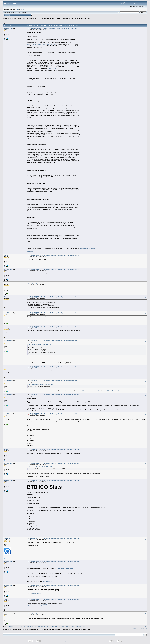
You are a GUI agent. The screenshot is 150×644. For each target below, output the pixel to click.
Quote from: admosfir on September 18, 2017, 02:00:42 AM (41, 467)
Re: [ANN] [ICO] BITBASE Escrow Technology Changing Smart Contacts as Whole (54, 255)
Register (25, 15)
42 (66, 23)
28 (44, 23)
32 (51, 23)
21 (33, 23)
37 (58, 23)
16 (26, 23)
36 (57, 23)
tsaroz (6, 327)
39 (61, 23)
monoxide (7, 539)
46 (72, 23)
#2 (146, 256)
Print (145, 23)
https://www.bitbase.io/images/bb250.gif (38, 605)
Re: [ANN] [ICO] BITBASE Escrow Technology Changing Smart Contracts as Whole (55, 395)
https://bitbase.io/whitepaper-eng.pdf (89, 391)
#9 (146, 368)
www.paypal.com (51, 44)
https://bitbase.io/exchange (65, 568)
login (18, 10)
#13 (145, 450)
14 (23, 23)
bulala (6, 599)
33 (52, 23)
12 (19, 23)
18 (29, 23)
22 (35, 23)
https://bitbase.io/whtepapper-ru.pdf (117, 391)
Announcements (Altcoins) (35, 18)
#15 (145, 481)
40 (63, 23)
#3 (146, 270)
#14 (145, 464)
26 (41, 23)
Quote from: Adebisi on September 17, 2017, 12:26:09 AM (40, 384)
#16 (145, 539)
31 (49, 23)
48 (75, 23)
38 (60, 23)
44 (69, 23)
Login (20, 15)
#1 (146, 29)
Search (16, 15)
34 (54, 23)
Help (12, 15)
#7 (146, 328)
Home (7, 15)
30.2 (22, 13)
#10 (145, 381)
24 (38, 23)
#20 (145, 614)
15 (24, 23)
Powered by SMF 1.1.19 (66, 641)
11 (18, 23)
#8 (146, 341)
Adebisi (6, 367)
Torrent (25, 13)
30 (47, 23)
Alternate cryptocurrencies (19, 18)
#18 (145, 586)
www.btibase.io (52, 69)
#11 (145, 395)
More (29, 15)
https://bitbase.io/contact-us (87, 248)
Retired (6, 255)
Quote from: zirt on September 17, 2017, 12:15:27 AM (39, 344)
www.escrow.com (32, 44)
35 (55, 23)
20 (32, 23)
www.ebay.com (42, 44)
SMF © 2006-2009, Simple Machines (81, 641)
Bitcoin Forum (7, 18)
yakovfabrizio (8, 28)
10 (16, 23)
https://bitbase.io (31, 251)
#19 (145, 600)
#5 (146, 298)
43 (68, 23)
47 (74, 23)
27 (43, 23)
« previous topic (135, 21)
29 (46, 23)
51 (80, 23)
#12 (145, 415)
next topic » (143, 21)
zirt (5, 297)
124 (83, 23)
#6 (146, 314)
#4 (146, 284)
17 (27, 23)
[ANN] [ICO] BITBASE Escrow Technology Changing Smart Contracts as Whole (66, 18)
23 (36, 23)
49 (77, 23)
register (22, 10)
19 (30, 23)
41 (65, 23)
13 (21, 23)
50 (79, 23)
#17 (145, 562)
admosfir (6, 449)
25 (40, 23)
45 (71, 23)
